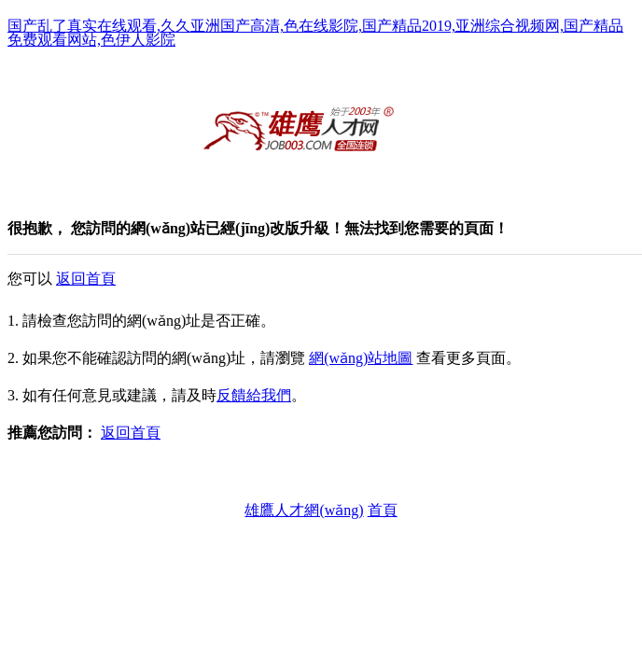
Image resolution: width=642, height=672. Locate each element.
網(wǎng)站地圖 (361, 358)
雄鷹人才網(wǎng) (304, 510)
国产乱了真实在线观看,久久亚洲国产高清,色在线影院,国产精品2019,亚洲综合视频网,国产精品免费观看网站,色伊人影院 (315, 33)
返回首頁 (86, 279)
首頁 (383, 510)
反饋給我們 (254, 395)
